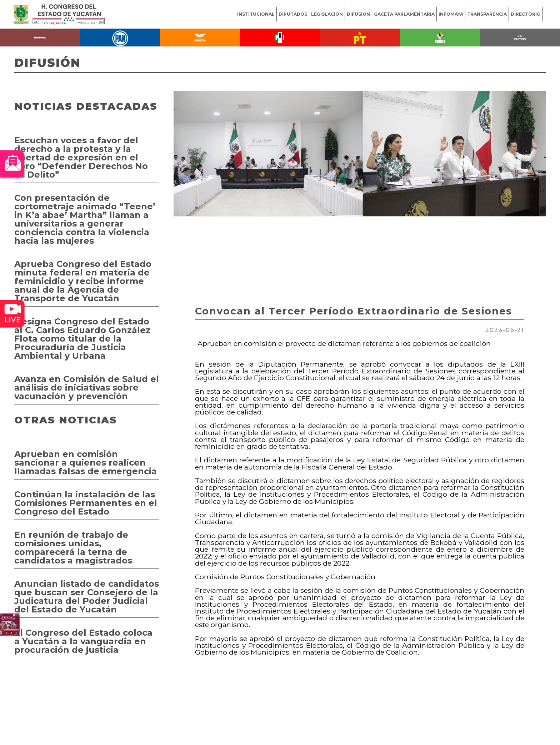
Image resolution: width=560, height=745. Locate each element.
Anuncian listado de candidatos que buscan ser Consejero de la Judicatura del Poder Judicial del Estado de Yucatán (87, 597)
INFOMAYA (451, 14)
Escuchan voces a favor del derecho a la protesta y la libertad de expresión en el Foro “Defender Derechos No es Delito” (81, 157)
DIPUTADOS (293, 14)
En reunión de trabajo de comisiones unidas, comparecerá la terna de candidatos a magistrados (73, 548)
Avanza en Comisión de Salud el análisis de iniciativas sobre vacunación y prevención (87, 388)
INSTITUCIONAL (256, 14)
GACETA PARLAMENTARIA (404, 14)
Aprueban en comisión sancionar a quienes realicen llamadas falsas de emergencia (86, 463)
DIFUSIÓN (358, 14)
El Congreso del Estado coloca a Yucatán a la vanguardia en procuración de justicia (83, 641)
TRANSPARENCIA (487, 14)
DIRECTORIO (526, 14)
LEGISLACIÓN (327, 14)
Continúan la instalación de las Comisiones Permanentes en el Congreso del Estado (86, 503)
